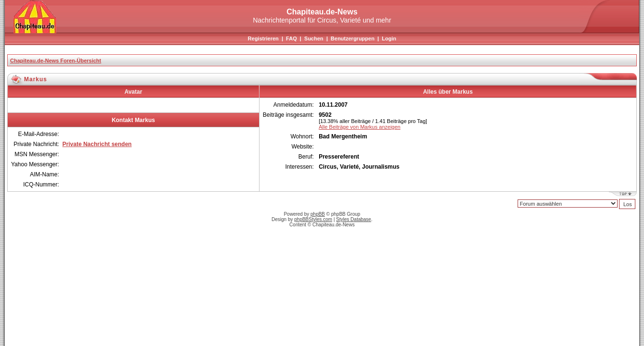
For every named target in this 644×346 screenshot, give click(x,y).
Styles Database (353, 219)
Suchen (314, 38)
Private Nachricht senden (97, 144)
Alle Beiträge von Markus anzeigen (359, 127)
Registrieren (263, 38)
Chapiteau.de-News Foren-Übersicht (56, 61)
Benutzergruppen (353, 38)
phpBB (318, 214)
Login (389, 38)
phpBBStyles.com (313, 219)
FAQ (291, 38)
